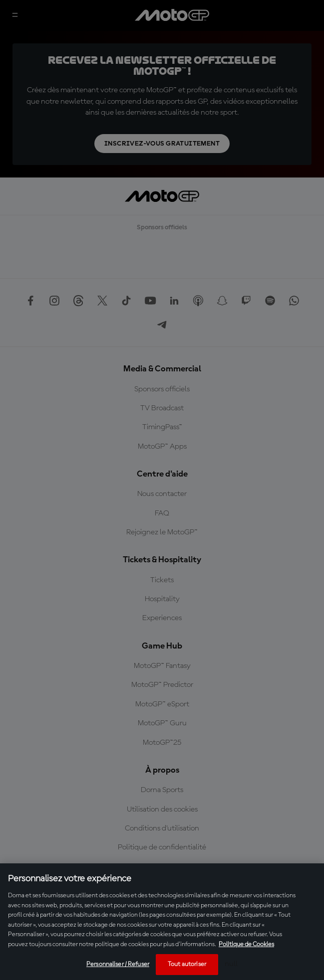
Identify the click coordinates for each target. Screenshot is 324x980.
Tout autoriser (187, 964)
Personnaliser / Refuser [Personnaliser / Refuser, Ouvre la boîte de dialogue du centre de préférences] (118, 964)
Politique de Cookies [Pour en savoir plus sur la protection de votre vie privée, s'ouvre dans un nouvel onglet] (246, 944)
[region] (162, 922)
